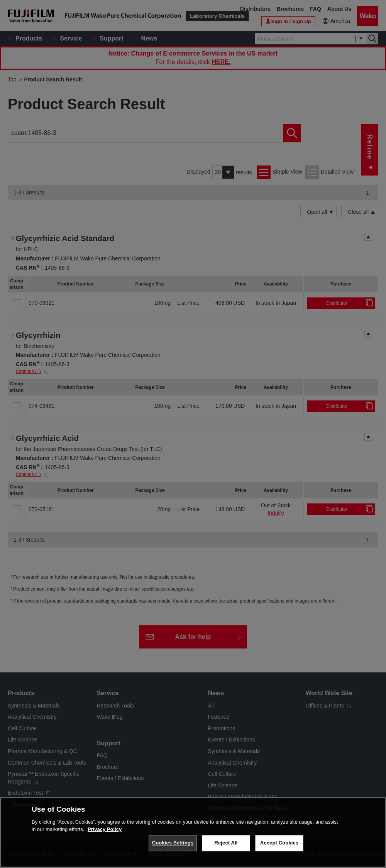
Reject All (226, 843)
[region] (193, 833)
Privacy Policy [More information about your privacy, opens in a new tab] (105, 829)
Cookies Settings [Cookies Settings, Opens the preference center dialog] (173, 843)
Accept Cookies (279, 843)
